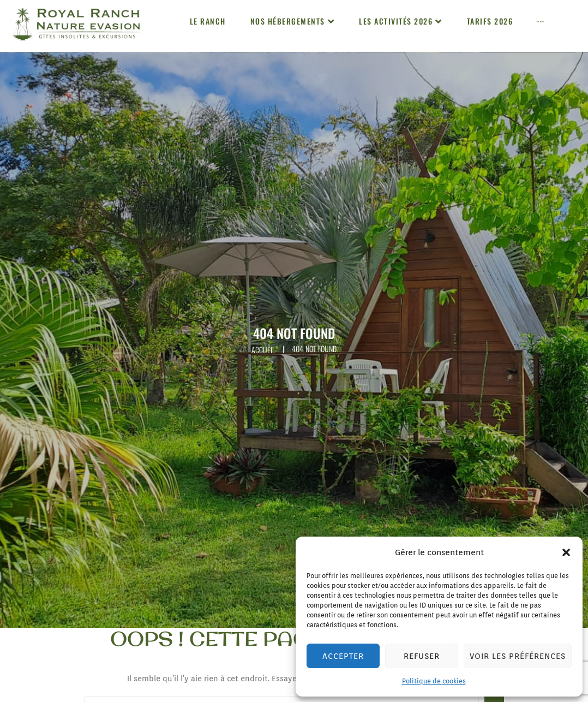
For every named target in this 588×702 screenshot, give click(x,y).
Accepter (343, 656)
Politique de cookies (434, 681)
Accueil (263, 350)
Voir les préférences (518, 656)
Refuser (422, 656)
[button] (566, 552)
